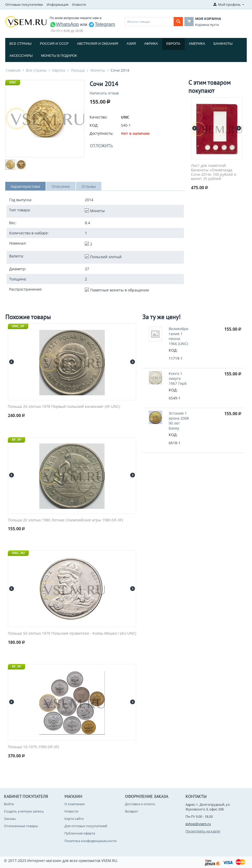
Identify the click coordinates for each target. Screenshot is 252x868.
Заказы (10, 819)
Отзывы (89, 186)
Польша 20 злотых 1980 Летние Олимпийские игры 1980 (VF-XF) (65, 520)
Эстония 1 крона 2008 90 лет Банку (179, 421)
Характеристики (25, 186)
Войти (9, 804)
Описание (61, 186)
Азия (131, 44)
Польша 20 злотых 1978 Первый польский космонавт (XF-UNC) (64, 407)
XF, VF (17, 440)
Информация (57, 4)
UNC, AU (18, 553)
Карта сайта (74, 819)
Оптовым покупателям (24, 4)
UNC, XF (18, 326)
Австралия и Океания (98, 44)
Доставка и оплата (140, 804)
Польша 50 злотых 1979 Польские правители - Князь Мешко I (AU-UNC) (72, 633)
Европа (173, 44)
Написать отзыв (104, 93)
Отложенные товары (21, 826)
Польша (78, 70)
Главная (13, 70)
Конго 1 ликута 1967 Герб (178, 378)
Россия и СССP (54, 44)
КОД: (94, 125)
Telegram (102, 24)
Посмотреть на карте (203, 831)
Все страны (20, 44)
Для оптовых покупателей (86, 826)
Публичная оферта (80, 833)
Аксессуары (21, 56)
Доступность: (102, 133)
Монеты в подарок (59, 56)
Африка (151, 44)
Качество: (98, 117)
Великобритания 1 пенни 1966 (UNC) (179, 336)
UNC (13, 82)
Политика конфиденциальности (91, 841)
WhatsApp (64, 24)
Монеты (98, 70)
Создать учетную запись (24, 811)
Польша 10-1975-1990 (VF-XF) (33, 747)
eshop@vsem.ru (198, 824)
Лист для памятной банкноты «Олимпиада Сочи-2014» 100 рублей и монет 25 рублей (214, 172)
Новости (79, 4)
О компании (75, 804)
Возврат (132, 811)
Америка (197, 44)
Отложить (101, 146)
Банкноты (223, 44)
